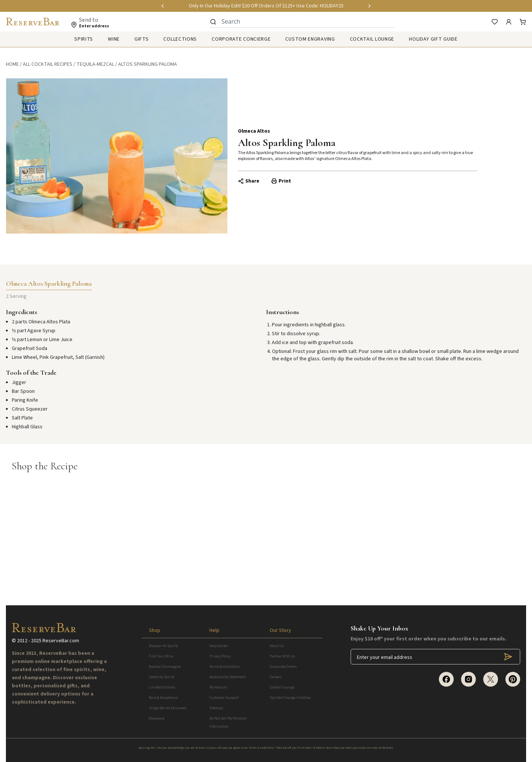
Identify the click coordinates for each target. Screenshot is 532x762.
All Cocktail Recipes (48, 64)
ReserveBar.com (61, 641)
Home (12, 64)
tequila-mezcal (95, 64)
